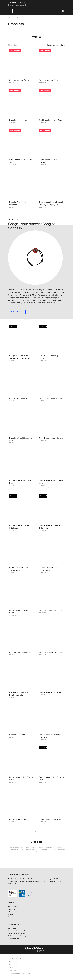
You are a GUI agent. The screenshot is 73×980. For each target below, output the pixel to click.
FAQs (10, 912)
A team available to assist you (19, 931)
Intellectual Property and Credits (20, 973)
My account (12, 907)
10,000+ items (13, 928)
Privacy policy (13, 970)
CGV (10, 964)
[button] (10, 11)
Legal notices (13, 967)
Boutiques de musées (16, 958)
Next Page (40, 830)
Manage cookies (14, 917)
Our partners (13, 961)
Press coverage (14, 938)
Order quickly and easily (17, 933)
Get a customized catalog (17, 936)
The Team (12, 914)
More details (12, 883)
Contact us (12, 909)
